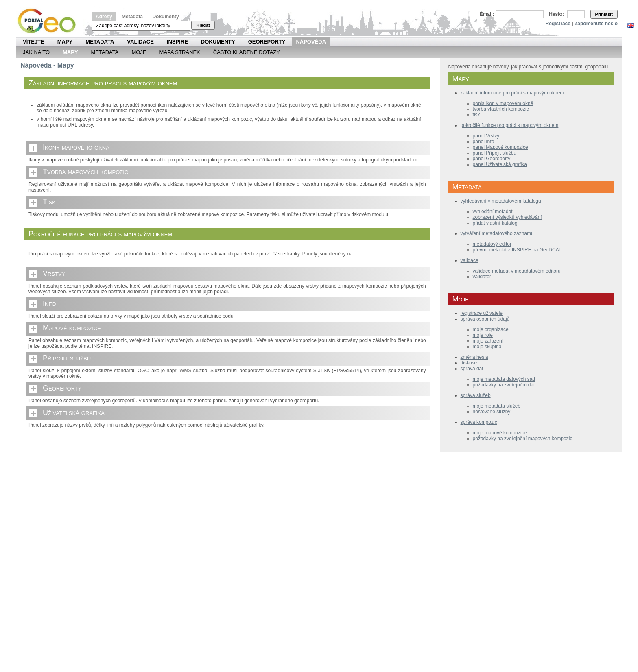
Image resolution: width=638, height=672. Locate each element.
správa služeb (476, 395)
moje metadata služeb (497, 406)
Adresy (104, 17)
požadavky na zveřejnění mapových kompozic (523, 439)
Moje (139, 52)
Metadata (132, 17)
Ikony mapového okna (76, 147)
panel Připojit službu (495, 153)
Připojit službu (67, 358)
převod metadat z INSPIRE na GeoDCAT (517, 250)
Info (49, 303)
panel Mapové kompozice (500, 147)
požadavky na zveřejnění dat (504, 385)
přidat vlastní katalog (495, 223)
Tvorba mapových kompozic (85, 172)
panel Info (484, 142)
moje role (483, 335)
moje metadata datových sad (504, 379)
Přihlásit (604, 14)
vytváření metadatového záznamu (497, 233)
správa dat (472, 369)
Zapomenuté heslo (596, 24)
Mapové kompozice (72, 328)
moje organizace (491, 329)
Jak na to (36, 52)
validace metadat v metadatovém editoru (517, 271)
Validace (140, 42)
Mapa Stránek (180, 52)
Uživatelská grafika (74, 412)
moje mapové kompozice (500, 433)
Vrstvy (54, 273)
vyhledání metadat (493, 212)
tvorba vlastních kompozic (501, 109)
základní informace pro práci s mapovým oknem (512, 93)
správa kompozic (479, 422)
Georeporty (267, 42)
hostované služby (492, 412)
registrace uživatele (482, 313)
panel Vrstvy (486, 136)
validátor (482, 277)
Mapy (65, 42)
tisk (476, 115)
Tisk (49, 202)
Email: (487, 14)
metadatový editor (492, 244)
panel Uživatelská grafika (500, 164)
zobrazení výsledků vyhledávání (507, 217)
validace (470, 260)
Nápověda (311, 42)
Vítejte (34, 42)
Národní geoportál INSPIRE (50, 21)
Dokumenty (165, 17)
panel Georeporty (492, 159)
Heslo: (556, 14)
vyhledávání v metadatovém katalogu (501, 201)
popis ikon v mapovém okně (503, 103)
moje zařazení (488, 341)
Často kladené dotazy (247, 52)
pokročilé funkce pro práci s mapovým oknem (510, 125)
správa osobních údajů (485, 319)
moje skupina (487, 347)
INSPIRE (177, 42)
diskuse (469, 363)
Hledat (203, 25)
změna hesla (474, 357)
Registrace (558, 24)
